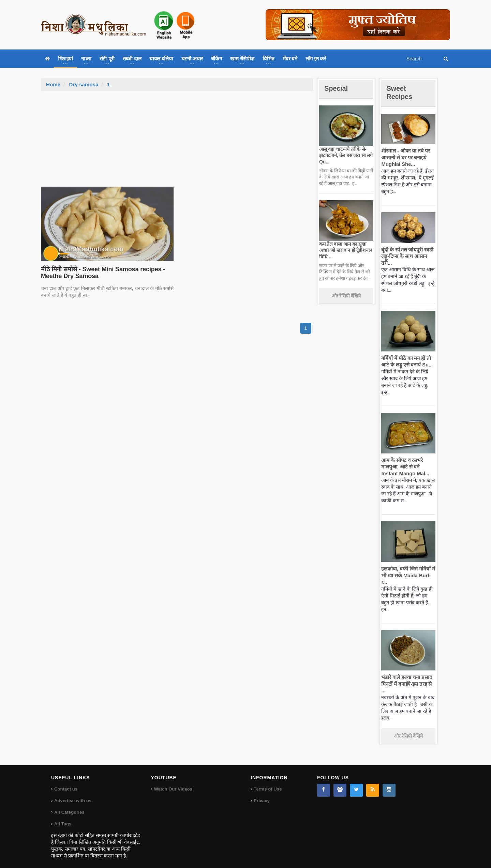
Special (337, 88)
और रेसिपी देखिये (346, 296)
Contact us (66, 783)
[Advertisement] (177, 142)
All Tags (63, 817)
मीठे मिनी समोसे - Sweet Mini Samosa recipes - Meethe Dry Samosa (101, 273)
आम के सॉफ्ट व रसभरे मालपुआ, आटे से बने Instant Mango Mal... (404, 467)
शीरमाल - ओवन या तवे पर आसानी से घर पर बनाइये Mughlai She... (405, 157)
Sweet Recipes (400, 92)
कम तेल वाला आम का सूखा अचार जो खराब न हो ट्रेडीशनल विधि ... (345, 250)
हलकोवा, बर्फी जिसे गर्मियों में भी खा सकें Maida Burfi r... (407, 575)
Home (53, 84)
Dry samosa (83, 84)
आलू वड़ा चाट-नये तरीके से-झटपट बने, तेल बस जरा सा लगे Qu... (345, 155)
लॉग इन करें (316, 59)
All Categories (69, 806)
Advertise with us (73, 794)
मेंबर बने (290, 59)
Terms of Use (267, 783)
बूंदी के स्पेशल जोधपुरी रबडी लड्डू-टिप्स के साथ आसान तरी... (406, 256)
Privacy (262, 794)
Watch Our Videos (173, 783)
